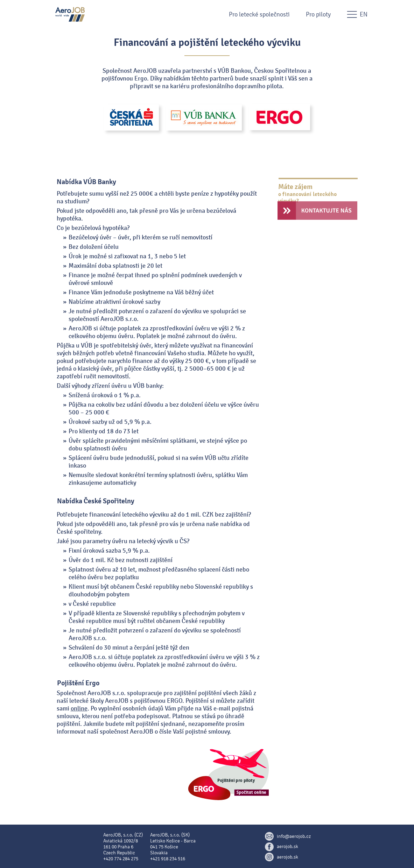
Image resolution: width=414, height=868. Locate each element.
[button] (207, 14)
